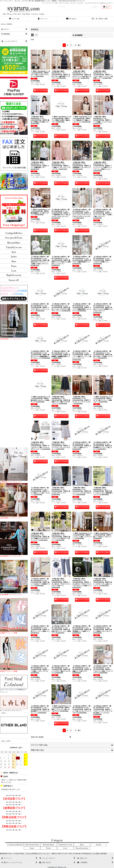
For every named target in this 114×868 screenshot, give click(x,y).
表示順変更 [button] (78, 35)
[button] (14, 19)
